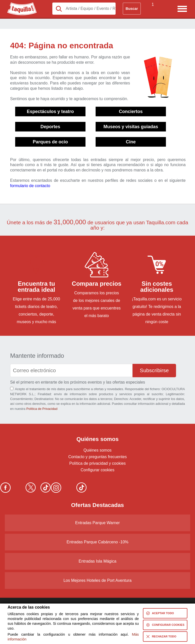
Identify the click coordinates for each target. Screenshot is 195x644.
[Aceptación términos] (12, 388)
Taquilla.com (19, 5)
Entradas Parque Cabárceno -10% (97, 542)
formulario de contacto (30, 186)
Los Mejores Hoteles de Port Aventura (97, 580)
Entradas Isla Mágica (97, 561)
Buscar (132, 9)
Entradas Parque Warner (97, 523)
